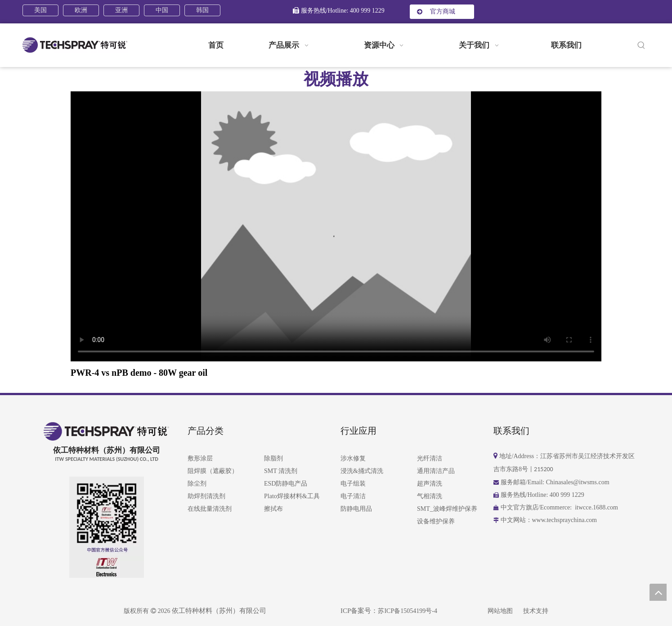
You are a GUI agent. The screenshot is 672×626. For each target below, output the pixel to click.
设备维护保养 (436, 521)
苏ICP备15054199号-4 (407, 611)
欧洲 (81, 10)
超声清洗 (430, 484)
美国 (40, 10)
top (658, 592)
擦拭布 (273, 509)
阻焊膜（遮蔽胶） (213, 471)
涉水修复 (353, 458)
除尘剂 (197, 484)
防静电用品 (356, 509)
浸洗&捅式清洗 (362, 471)
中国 (162, 10)
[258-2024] (107, 516)
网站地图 (500, 611)
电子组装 (353, 484)
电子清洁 (353, 496)
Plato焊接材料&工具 (292, 496)
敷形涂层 (200, 458)
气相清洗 (430, 496)
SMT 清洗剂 (281, 471)
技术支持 (536, 611)
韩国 (202, 10)
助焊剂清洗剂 (206, 496)
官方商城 (436, 11)
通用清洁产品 (436, 471)
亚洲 (121, 10)
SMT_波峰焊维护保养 (447, 509)
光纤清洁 (430, 458)
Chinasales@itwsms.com (578, 482)
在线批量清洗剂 (210, 509)
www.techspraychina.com (565, 520)
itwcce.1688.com (596, 507)
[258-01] (107, 567)
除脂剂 (273, 458)
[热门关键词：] (642, 46)
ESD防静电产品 (286, 484)
